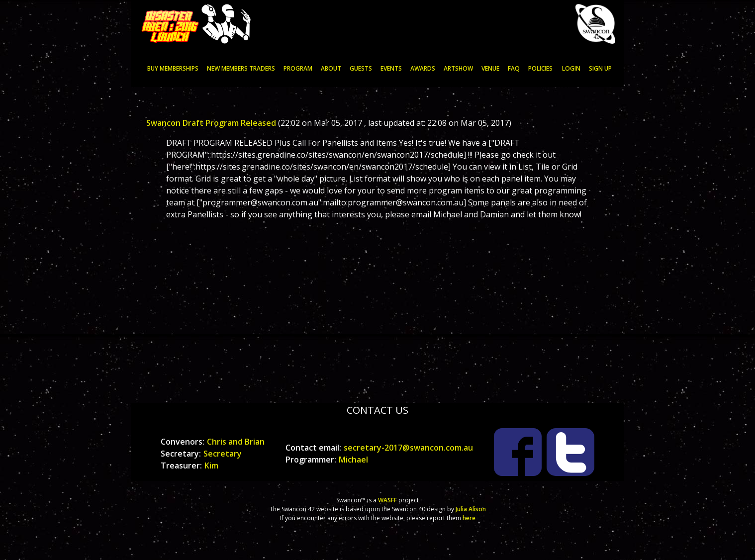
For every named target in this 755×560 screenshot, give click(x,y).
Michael (353, 460)
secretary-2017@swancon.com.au (408, 448)
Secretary (223, 454)
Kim (211, 466)
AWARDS (423, 68)
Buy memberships (173, 68)
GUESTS (361, 68)
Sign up (600, 68)
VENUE (490, 68)
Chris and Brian (236, 442)
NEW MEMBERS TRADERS (241, 68)
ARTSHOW (458, 68)
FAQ (514, 68)
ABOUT (331, 68)
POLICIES (540, 68)
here (469, 518)
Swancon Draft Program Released (211, 123)
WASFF (387, 500)
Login (571, 68)
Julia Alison (471, 509)
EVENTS (391, 68)
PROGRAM (298, 68)
